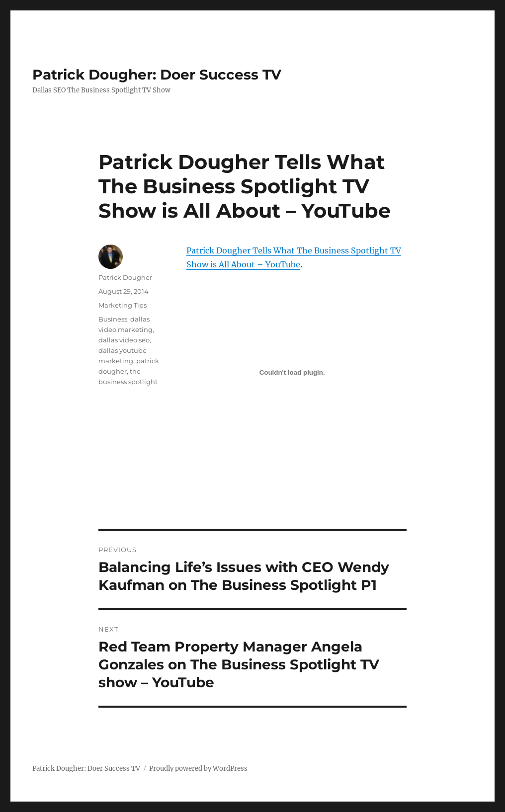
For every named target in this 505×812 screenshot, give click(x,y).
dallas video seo (124, 340)
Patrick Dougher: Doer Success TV (157, 75)
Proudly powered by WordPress (198, 769)
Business (113, 319)
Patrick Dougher (125, 277)
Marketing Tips (123, 305)
